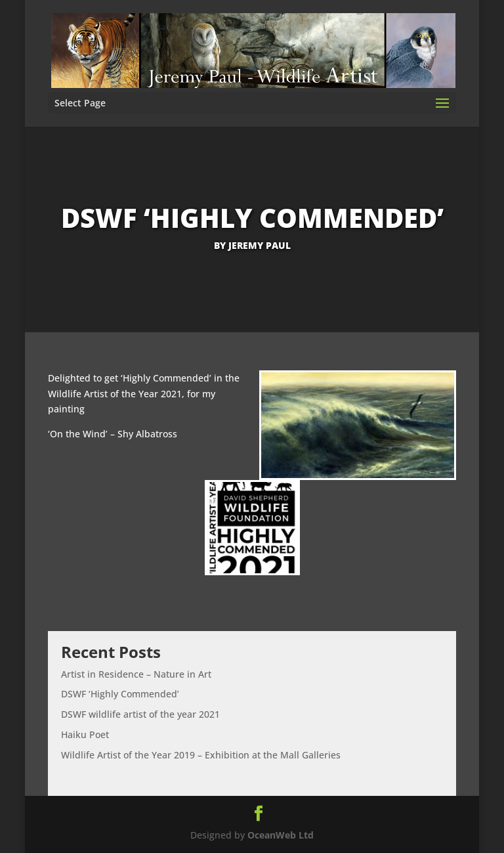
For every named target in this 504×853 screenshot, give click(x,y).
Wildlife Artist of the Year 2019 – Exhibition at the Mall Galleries (201, 755)
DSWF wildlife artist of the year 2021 (140, 714)
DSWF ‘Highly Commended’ (120, 694)
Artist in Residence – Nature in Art (136, 674)
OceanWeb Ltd (281, 835)
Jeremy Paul (260, 245)
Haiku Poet (85, 734)
